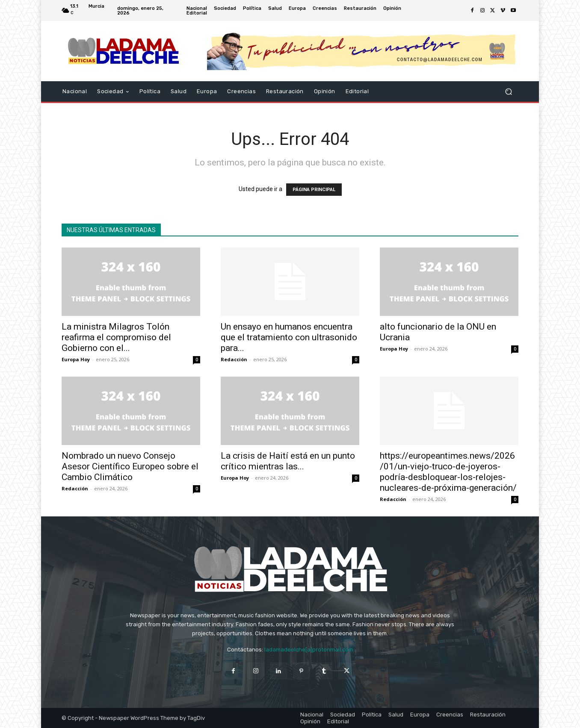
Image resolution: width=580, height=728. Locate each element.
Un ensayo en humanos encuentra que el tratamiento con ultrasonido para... (289, 337)
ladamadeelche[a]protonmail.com (309, 650)
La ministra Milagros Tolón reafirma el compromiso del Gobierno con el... (116, 337)
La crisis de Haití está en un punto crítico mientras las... (288, 461)
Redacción (234, 359)
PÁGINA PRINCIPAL (314, 190)
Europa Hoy (76, 359)
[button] (508, 92)
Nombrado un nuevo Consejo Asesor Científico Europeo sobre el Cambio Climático (130, 466)
